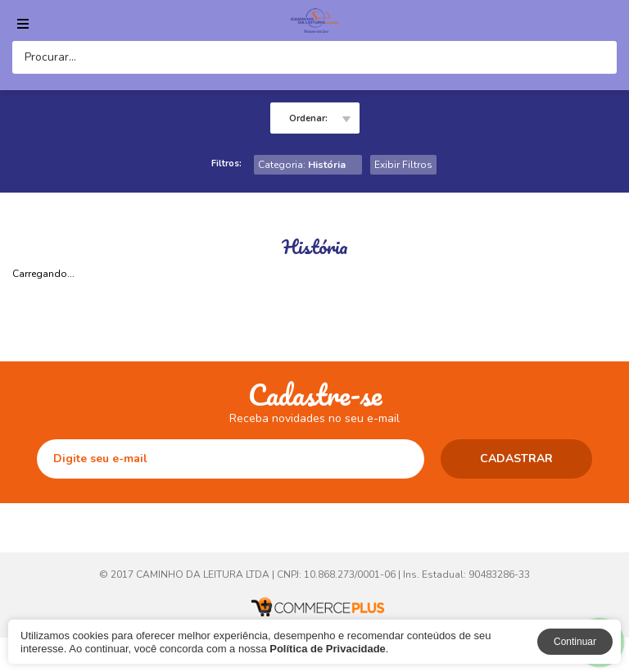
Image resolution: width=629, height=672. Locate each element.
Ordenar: (308, 118)
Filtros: (226, 163)
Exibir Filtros (403, 165)
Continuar (575, 642)
